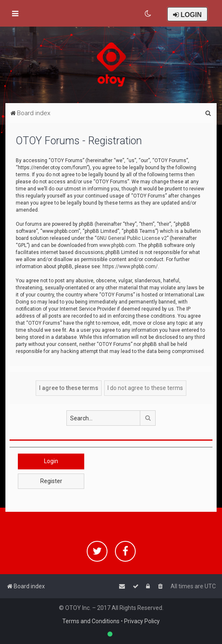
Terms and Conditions (91, 621)
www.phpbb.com (117, 245)
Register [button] (51, 481)
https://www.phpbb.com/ (130, 266)
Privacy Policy (142, 621)
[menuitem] (148, 14)
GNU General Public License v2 (132, 238)
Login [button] (51, 461)
